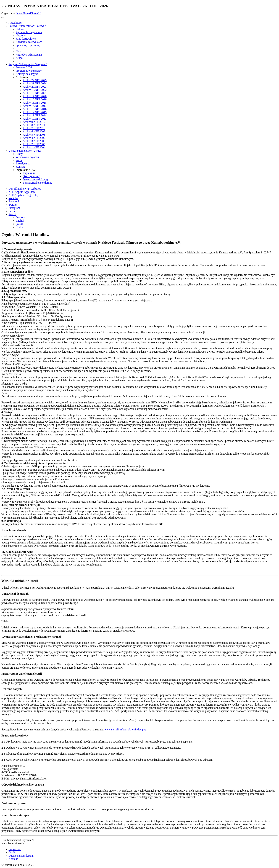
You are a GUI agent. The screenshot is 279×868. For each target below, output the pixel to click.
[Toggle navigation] (3, 18)
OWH (12, 852)
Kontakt (13, 859)
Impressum (15, 849)
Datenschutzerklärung (21, 856)
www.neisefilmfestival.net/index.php (125, 729)
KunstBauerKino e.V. (29, 13)
